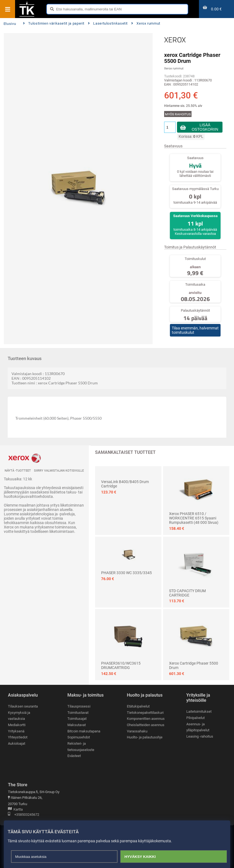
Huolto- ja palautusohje (145, 737)
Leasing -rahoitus (200, 736)
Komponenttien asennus (146, 719)
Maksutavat (77, 725)
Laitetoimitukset (199, 711)
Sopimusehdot (79, 737)
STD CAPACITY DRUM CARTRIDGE (187, 593)
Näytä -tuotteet (18, 471)
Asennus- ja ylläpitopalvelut (198, 727)
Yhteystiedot (18, 737)
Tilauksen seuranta (23, 706)
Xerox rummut (146, 23)
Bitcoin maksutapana (84, 731)
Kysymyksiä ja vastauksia (19, 716)
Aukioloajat (17, 743)
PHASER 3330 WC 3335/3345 (126, 573)
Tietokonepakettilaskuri (145, 713)
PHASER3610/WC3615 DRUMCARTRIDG (121, 665)
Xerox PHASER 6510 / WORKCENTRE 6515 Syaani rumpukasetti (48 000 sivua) (194, 518)
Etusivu (10, 24)
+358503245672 (24, 815)
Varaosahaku (137, 731)
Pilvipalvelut (196, 718)
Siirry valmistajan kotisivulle (59, 471)
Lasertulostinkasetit (108, 23)
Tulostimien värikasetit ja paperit (54, 23)
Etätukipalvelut (138, 706)
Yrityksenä (16, 731)
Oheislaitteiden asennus (146, 725)
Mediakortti (17, 725)
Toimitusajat (77, 719)
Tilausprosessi (79, 706)
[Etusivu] (27, 16)
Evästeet (74, 756)
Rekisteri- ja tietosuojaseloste (81, 747)
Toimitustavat (78, 713)
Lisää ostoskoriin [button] (205, 127)
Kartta (15, 810)
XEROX (175, 40)
